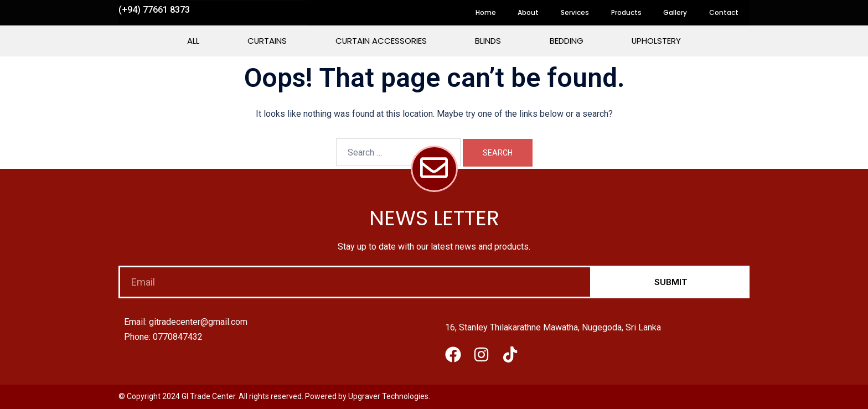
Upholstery (658, 41)
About (528, 12)
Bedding (567, 41)
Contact (724, 12)
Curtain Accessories (381, 41)
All (192, 41)
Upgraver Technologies (388, 396)
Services (574, 12)
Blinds (489, 41)
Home (485, 12)
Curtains (266, 41)
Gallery (675, 12)
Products (626, 12)
